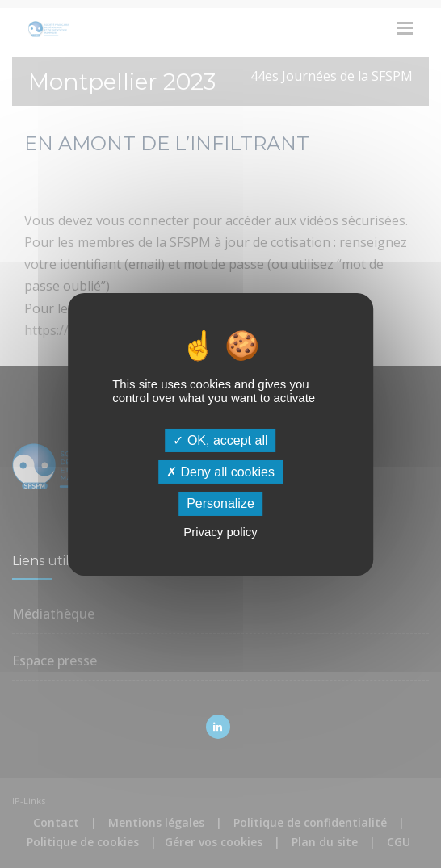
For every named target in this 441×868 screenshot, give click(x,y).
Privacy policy (220, 532)
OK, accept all (220, 440)
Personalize (220, 503)
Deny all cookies (220, 472)
